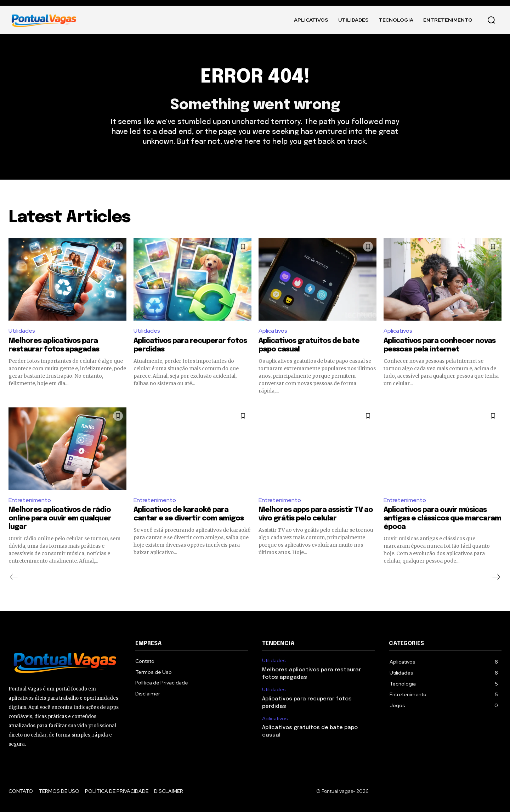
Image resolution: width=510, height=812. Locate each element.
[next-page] (496, 577)
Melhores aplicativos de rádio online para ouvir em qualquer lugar (60, 518)
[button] (491, 20)
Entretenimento (30, 500)
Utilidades (22, 331)
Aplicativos (273, 331)
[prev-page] (14, 577)
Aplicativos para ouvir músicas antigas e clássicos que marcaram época (442, 518)
